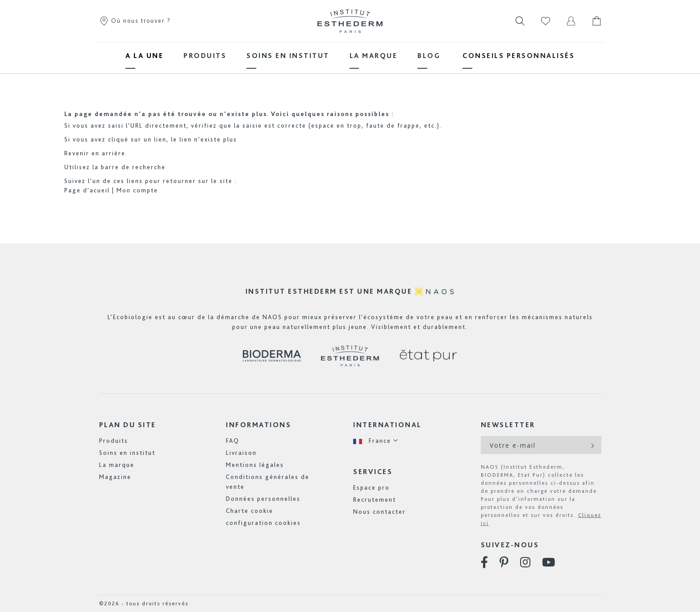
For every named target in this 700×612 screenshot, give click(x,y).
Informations (258, 425)
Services (373, 472)
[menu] (350, 56)
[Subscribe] (592, 445)
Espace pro (371, 487)
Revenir (77, 153)
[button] (376, 441)
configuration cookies (263, 523)
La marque (117, 465)
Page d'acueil (87, 190)
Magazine (115, 477)
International (387, 425)
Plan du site (128, 425)
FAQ (233, 441)
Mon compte (137, 190)
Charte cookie (250, 511)
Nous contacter (379, 512)
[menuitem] (144, 56)
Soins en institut (127, 453)
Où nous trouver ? (135, 21)
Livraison (241, 453)
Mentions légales (255, 465)
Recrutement (375, 500)
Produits (114, 441)
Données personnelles (263, 499)
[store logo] (350, 21)
